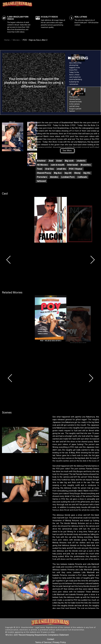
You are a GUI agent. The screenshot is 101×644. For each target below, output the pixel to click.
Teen (40, 169)
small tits (61, 169)
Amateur (41, 161)
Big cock (69, 161)
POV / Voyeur (76, 169)
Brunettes (86, 165)
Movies (16, 40)
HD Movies (42, 165)
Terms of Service (43, 642)
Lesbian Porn (68, 177)
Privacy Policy (59, 642)
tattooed (41, 181)
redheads (82, 177)
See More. (67, 151)
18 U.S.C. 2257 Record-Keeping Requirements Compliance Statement (37, 635)
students (81, 161)
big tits (87, 173)
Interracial (72, 165)
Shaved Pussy (44, 173)
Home (7, 40)
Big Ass (58, 173)
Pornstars (42, 177)
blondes (54, 177)
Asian (59, 161)
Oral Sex (49, 169)
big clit (68, 173)
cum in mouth (58, 165)
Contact (51, 639)
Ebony (77, 173)
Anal (51, 161)
